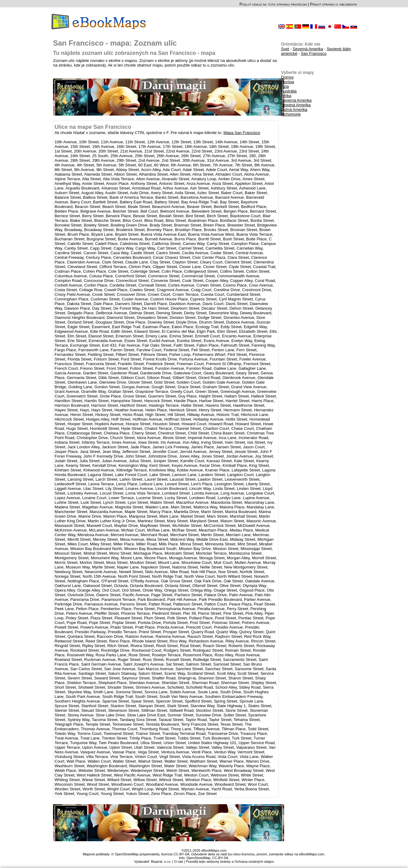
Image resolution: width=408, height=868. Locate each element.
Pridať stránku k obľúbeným (333, 4)
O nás (179, 862)
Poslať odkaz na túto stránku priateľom (273, 4)
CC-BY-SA (220, 858)
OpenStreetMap (198, 858)
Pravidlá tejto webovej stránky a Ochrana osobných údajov (230, 862)
